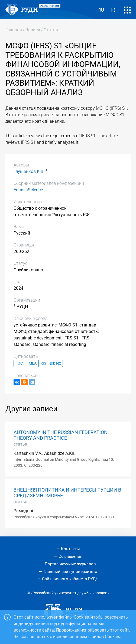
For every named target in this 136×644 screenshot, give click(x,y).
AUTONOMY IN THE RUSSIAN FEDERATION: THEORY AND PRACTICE (61, 435)
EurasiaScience (28, 190)
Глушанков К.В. (29, 171)
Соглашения (70, 556)
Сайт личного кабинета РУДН (70, 579)
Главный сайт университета (70, 572)
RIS (43, 363)
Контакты (70, 549)
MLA (33, 363)
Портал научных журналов (70, 564)
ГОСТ (20, 363)
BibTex (55, 363)
